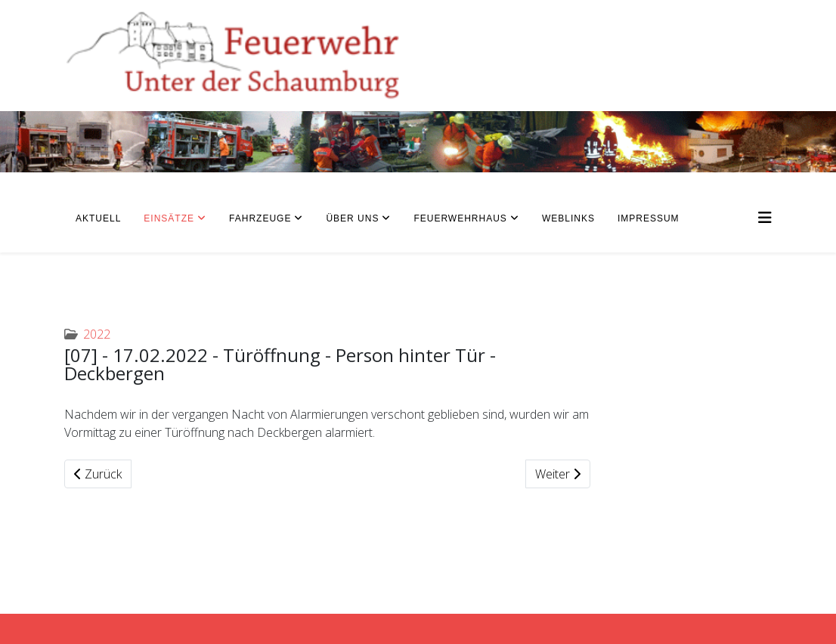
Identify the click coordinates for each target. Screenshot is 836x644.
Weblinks (568, 218)
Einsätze (169, 218)
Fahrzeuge (260, 218)
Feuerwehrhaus (460, 218)
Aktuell (98, 218)
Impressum (649, 218)
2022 (97, 334)
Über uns (352, 218)
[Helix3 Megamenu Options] (765, 217)
